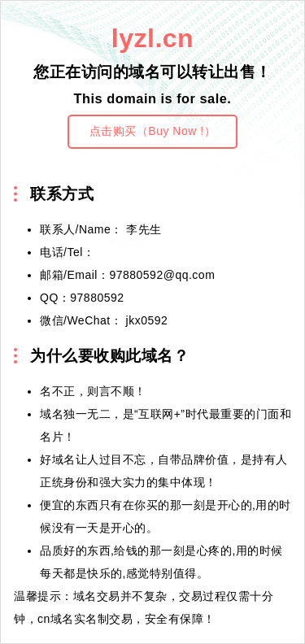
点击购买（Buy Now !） (152, 131)
